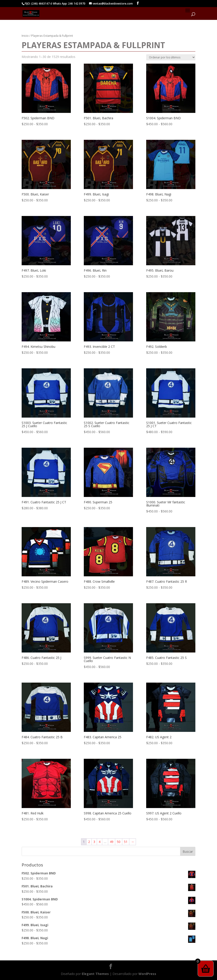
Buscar (188, 851)
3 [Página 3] (94, 842)
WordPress (147, 974)
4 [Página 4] (100, 842)
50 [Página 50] (119, 842)
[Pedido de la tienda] (171, 57)
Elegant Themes (95, 974)
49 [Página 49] (112, 842)
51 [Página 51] (126, 842)
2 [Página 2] (89, 842)
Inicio (25, 36)
